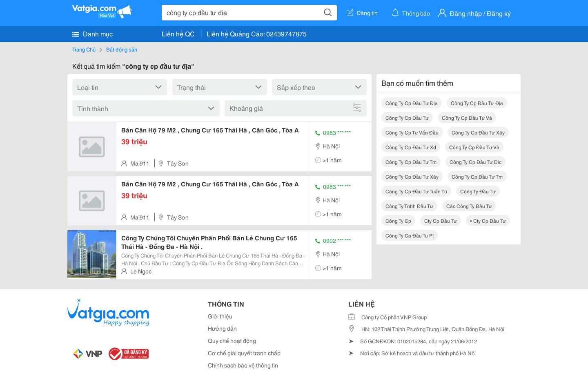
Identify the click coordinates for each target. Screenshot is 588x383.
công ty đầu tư (478, 191)
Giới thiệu (220, 316)
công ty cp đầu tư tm (411, 162)
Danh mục (92, 34)
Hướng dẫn (222, 328)
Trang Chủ (84, 49)
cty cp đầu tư (441, 221)
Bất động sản (122, 49)
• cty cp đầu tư (488, 221)
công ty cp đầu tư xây (478, 132)
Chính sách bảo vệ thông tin (243, 365)
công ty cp (398, 221)
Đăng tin (362, 13)
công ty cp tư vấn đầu (412, 132)
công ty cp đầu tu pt (410, 235)
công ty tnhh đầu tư (409, 206)
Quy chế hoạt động (232, 340)
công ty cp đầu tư (407, 118)
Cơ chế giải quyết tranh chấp (244, 353)
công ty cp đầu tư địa (412, 103)
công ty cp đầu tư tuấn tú (416, 191)
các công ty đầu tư (469, 206)
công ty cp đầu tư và (467, 118)
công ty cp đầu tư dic (476, 162)
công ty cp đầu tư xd (411, 147)
